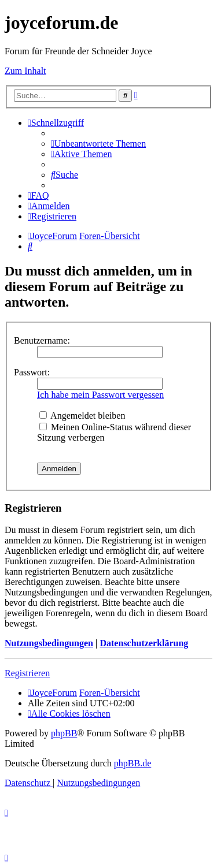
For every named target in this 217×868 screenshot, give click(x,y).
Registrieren (27, 673)
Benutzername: (42, 340)
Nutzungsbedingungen (49, 643)
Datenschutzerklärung (144, 643)
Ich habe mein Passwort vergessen (100, 395)
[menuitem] (98, 144)
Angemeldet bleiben (82, 416)
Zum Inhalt (25, 71)
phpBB (64, 733)
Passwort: (32, 372)
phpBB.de (133, 763)
